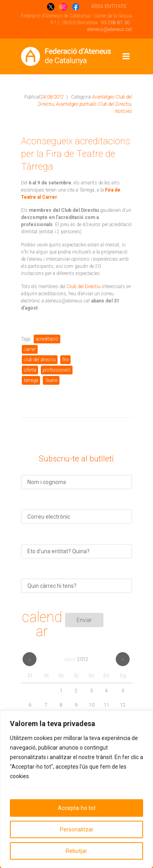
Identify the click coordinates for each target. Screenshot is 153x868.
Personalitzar (77, 829)
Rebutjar (76, 851)
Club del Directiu (84, 287)
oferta (30, 370)
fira (65, 360)
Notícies (123, 111)
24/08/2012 (52, 97)
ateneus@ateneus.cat (110, 29)
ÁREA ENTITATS (109, 6)
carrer (30, 349)
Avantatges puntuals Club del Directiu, (94, 104)
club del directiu (40, 360)
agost (76, 659)
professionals (57, 370)
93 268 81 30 (115, 23)
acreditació (47, 339)
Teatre (51, 380)
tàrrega (31, 380)
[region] (76, 789)
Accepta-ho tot (77, 808)
